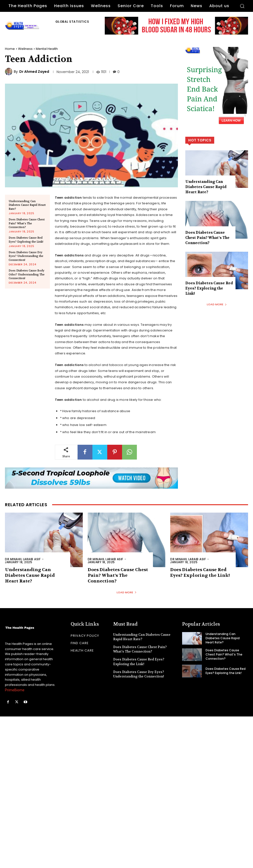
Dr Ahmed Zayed (34, 72)
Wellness (25, 49)
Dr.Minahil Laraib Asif (23, 559)
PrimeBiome (15, 690)
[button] (242, 6)
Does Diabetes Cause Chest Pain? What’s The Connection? (27, 223)
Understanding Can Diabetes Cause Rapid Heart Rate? (27, 205)
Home (10, 49)
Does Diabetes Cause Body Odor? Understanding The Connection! (27, 274)
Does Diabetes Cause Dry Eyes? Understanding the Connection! (26, 256)
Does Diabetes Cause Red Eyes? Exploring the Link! (26, 240)
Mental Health (47, 49)
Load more (217, 304)
